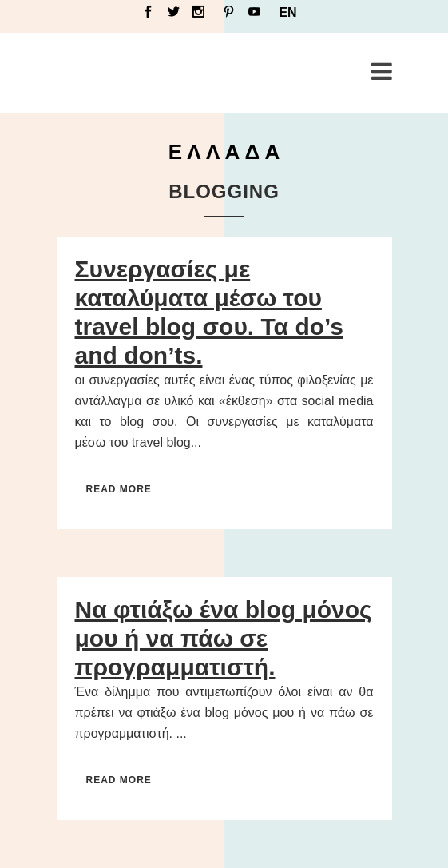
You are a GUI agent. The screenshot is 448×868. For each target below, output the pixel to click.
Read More (119, 489)
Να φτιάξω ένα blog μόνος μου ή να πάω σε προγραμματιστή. (224, 638)
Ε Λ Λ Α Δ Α (224, 152)
